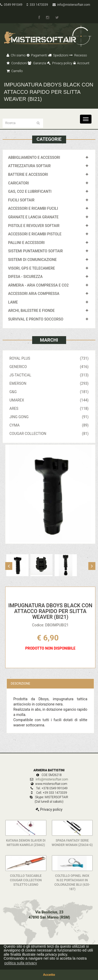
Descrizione (20, 684)
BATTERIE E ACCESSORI (28, 174)
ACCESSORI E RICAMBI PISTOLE (35, 234)
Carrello (15, 71)
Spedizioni (58, 55)
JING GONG (49, 417)
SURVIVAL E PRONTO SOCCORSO (36, 319)
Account (81, 63)
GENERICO (49, 367)
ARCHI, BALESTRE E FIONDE (31, 311)
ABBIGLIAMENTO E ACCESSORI (34, 157)
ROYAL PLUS (49, 358)
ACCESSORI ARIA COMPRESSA (34, 294)
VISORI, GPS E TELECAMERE (31, 268)
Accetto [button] (49, 975)
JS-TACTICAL (49, 375)
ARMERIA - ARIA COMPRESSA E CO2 (38, 285)
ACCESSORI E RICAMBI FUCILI (33, 208)
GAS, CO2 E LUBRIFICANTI (30, 191)
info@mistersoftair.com (71, 5)
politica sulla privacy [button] (21, 963)
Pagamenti (37, 55)
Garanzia (37, 63)
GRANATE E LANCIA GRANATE (33, 217)
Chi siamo (16, 55)
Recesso (78, 55)
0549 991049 (11, 5)
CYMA (49, 425)
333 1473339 (37, 5)
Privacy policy (60, 63)
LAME (13, 302)
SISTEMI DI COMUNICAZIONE (32, 260)
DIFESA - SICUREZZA (25, 277)
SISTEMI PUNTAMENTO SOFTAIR (35, 251)
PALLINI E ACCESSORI (26, 243)
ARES (49, 409)
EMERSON (49, 383)
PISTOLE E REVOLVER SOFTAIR (34, 226)
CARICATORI (19, 183)
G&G (49, 392)
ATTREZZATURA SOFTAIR (29, 166)
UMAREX (49, 400)
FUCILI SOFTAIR (21, 200)
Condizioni (17, 63)
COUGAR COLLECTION (49, 434)
